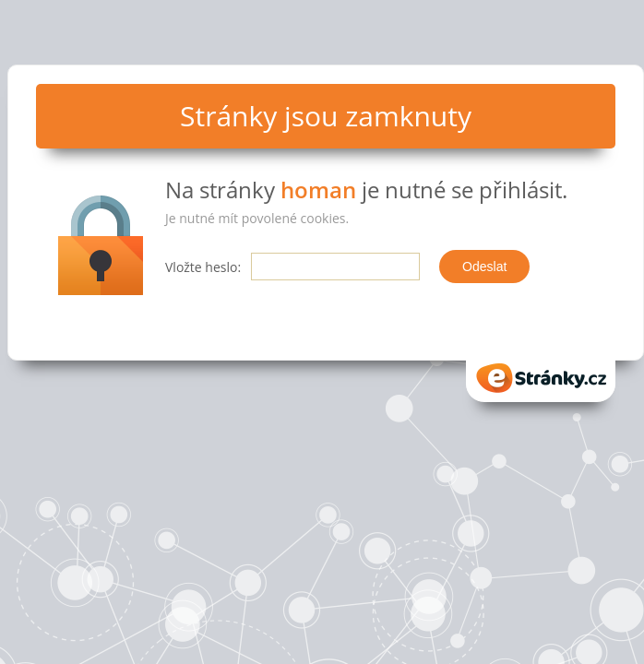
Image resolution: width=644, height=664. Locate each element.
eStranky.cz (541, 378)
